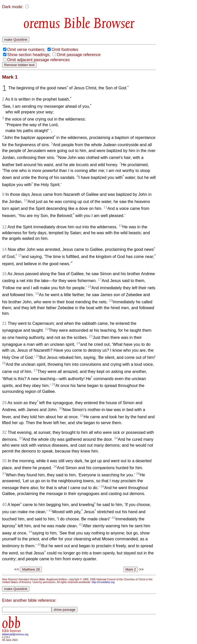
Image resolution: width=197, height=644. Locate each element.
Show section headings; (29, 55)
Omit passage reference (79, 55)
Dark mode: (13, 7)
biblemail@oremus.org (15, 634)
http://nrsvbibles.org (103, 582)
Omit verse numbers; (26, 50)
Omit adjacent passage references (38, 60)
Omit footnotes (65, 50)
